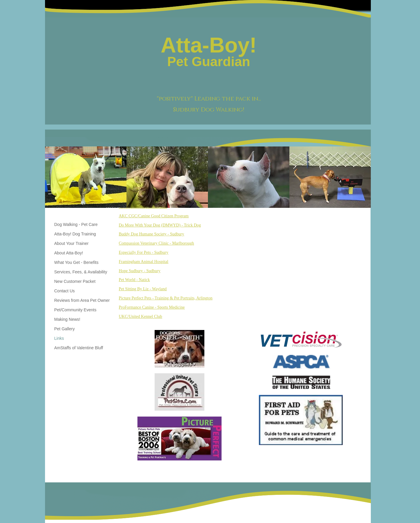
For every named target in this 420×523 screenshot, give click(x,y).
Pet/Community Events (75, 310)
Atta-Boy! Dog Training (75, 234)
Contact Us (64, 291)
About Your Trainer (71, 243)
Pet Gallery (64, 329)
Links (59, 338)
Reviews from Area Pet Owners (83, 300)
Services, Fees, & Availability (81, 272)
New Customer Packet (75, 281)
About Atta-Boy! (69, 253)
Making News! (67, 319)
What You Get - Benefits (76, 262)
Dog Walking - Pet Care (76, 224)
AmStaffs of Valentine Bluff (79, 348)
